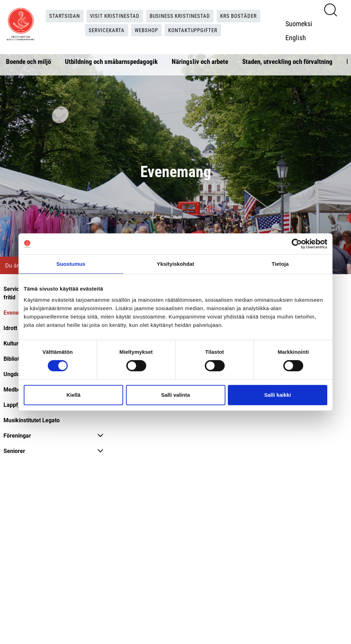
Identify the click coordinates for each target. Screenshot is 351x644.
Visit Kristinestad (113, 16)
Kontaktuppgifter (195, 30)
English (297, 37)
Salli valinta (176, 395)
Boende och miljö (28, 61)
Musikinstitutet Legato (32, 420)
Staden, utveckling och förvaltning (287, 61)
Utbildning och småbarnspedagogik (111, 61)
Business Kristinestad (180, 16)
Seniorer (14, 451)
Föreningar (17, 435)
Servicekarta (104, 30)
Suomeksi (301, 23)
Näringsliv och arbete (200, 61)
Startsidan (61, 16)
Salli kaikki (278, 395)
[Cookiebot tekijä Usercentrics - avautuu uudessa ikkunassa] (297, 244)
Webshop (146, 30)
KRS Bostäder (242, 16)
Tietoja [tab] (280, 264)
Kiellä (73, 395)
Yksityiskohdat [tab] (175, 264)
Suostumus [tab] (71, 264)
